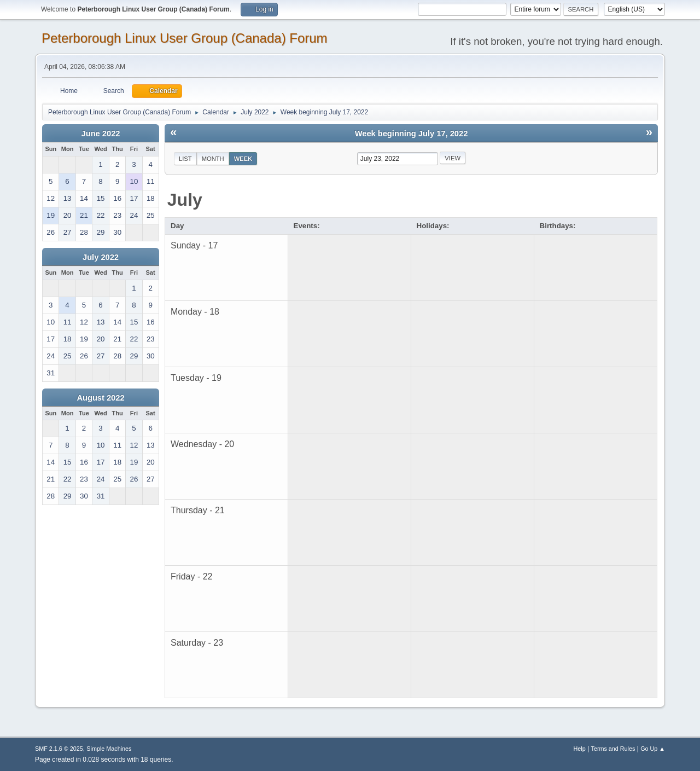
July (185, 200)
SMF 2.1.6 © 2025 (59, 749)
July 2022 (101, 257)
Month (213, 159)
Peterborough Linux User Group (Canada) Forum (185, 38)
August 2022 (100, 398)
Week (243, 159)
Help (580, 749)
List (185, 159)
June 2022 (101, 134)
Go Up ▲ (653, 749)
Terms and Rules (613, 749)
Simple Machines (109, 749)
